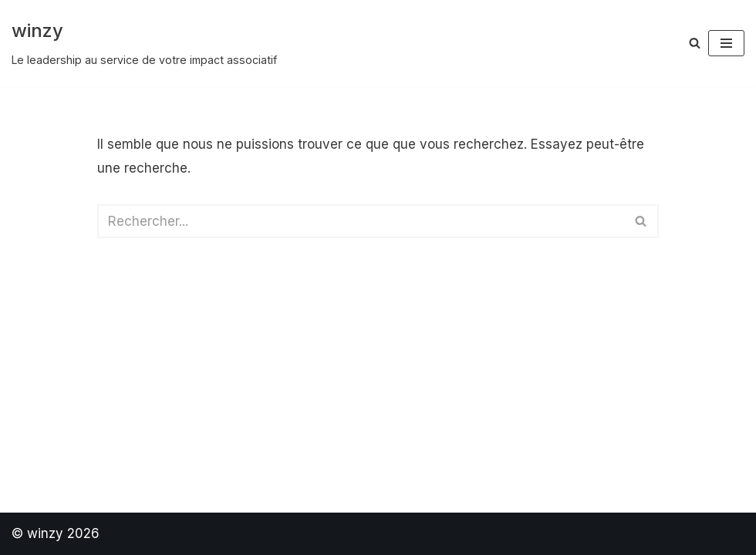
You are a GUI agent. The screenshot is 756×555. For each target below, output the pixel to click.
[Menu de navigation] (726, 43)
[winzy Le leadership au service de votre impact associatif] (144, 43)
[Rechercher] (695, 43)
